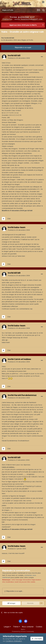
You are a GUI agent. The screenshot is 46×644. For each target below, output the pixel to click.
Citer (9, 219)
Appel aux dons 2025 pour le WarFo (23, 25)
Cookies (39, 627)
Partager (11, 603)
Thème (16, 627)
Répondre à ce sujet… (14, 591)
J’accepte (37, 639)
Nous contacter (28, 627)
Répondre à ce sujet (23, 47)
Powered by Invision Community (23, 631)
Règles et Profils (27, 40)
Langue (7, 627)
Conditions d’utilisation (14, 641)
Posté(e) (19, 58)
